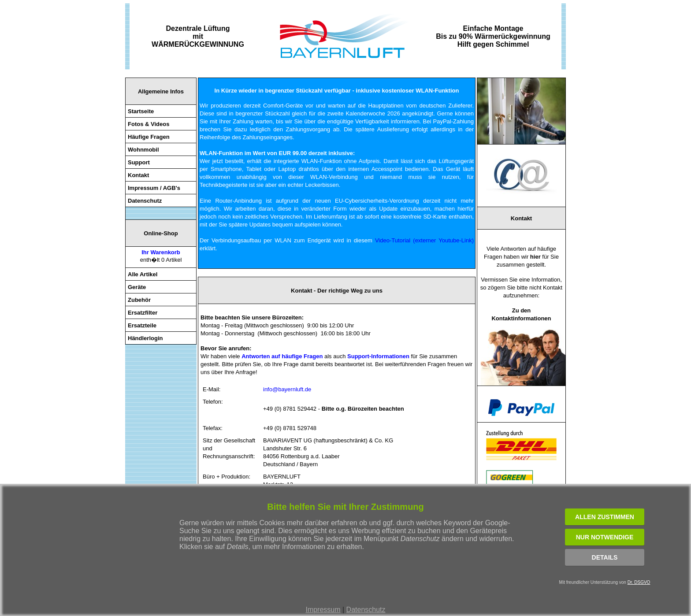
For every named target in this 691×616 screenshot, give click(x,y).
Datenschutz (366, 610)
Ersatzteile (142, 325)
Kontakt (138, 175)
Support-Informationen (378, 356)
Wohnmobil (143, 150)
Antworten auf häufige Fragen (282, 356)
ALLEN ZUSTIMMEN (605, 517)
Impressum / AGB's (154, 188)
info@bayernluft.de (287, 389)
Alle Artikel (143, 274)
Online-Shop (161, 233)
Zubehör (139, 300)
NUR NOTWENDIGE (605, 537)
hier (535, 257)
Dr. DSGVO (639, 582)
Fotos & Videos (149, 124)
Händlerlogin (145, 338)
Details (605, 557)
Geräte (137, 287)
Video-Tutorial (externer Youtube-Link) (424, 240)
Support (139, 162)
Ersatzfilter (143, 313)
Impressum (323, 610)
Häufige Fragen (149, 137)
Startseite (141, 111)
